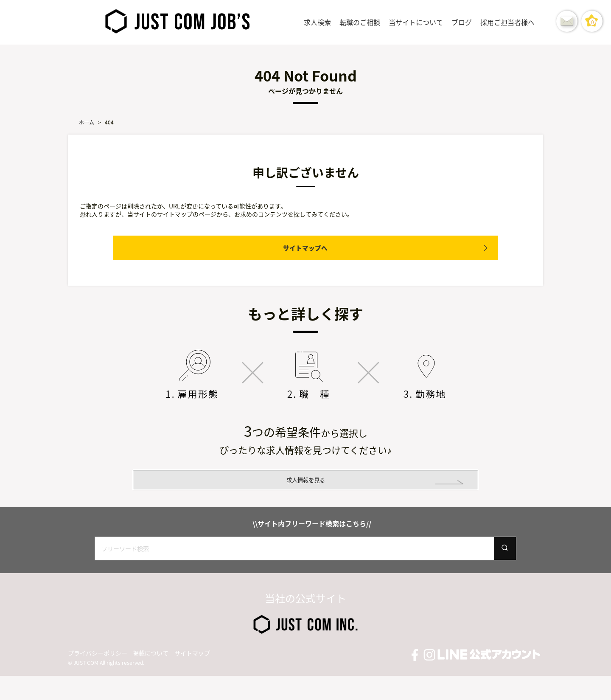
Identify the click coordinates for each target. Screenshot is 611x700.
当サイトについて (416, 22)
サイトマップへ (305, 248)
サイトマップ (192, 677)
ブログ (462, 22)
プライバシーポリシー (98, 677)
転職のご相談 (360, 22)
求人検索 (317, 22)
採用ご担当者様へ (507, 22)
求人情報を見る (305, 492)
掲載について (151, 677)
